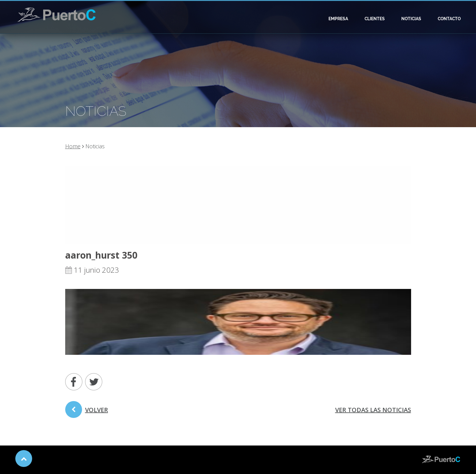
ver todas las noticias (373, 410)
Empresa (338, 19)
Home (73, 146)
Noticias (411, 19)
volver (87, 412)
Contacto (449, 19)
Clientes (375, 19)
